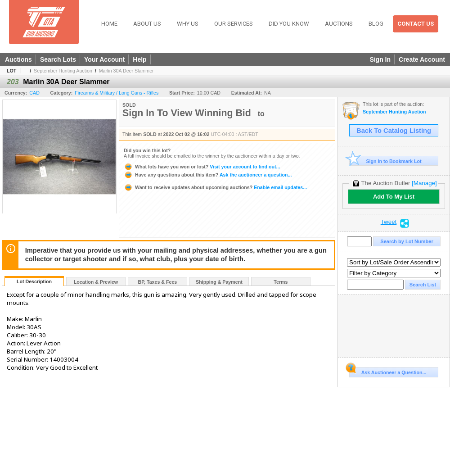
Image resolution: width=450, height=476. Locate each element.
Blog (376, 24)
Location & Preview (96, 282)
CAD (34, 93)
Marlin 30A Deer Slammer (126, 71)
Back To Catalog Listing (394, 131)
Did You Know (289, 24)
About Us (147, 24)
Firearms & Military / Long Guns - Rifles (117, 93)
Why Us (188, 24)
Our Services (234, 24)
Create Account (422, 59)
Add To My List (394, 197)
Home (109, 24)
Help (139, 59)
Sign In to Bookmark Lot (385, 161)
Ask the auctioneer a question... (208, 175)
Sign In (380, 59)
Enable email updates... (215, 187)
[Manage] (424, 183)
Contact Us (416, 24)
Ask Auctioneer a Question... (388, 371)
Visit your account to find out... (202, 167)
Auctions (339, 24)
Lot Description (34, 281)
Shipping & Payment (219, 282)
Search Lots (58, 59)
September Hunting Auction (63, 71)
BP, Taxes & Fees (158, 282)
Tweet (389, 222)
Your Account (104, 59)
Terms (281, 282)
